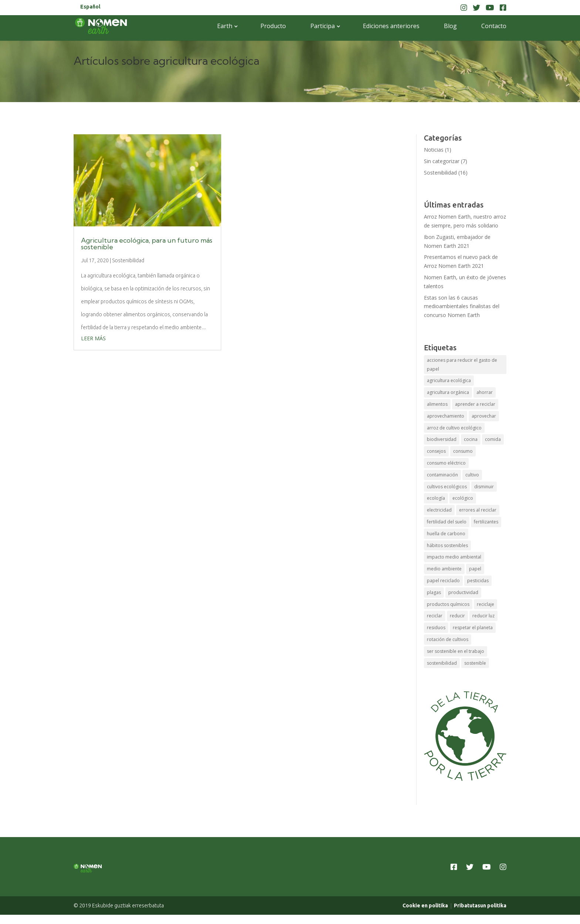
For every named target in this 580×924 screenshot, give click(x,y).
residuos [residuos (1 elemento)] (436, 628)
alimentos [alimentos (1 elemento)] (437, 404)
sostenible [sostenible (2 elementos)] (475, 663)
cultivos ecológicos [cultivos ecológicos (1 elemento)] (447, 487)
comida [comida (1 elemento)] (493, 439)
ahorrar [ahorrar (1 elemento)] (485, 392)
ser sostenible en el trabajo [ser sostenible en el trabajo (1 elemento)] (456, 651)
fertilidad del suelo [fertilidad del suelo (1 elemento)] (447, 522)
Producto (273, 26)
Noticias (434, 150)
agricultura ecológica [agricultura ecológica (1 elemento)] (449, 380)
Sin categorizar (442, 161)
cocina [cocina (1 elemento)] (471, 439)
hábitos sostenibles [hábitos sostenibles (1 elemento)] (447, 545)
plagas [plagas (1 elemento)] (434, 592)
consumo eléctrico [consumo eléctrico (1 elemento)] (446, 463)
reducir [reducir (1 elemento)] (457, 616)
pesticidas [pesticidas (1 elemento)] (478, 581)
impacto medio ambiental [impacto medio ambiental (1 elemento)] (454, 557)
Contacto (494, 26)
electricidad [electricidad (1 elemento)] (439, 510)
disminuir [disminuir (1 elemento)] (484, 487)
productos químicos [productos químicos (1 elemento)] (448, 604)
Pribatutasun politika (480, 914)
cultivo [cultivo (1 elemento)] (472, 475)
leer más (93, 338)
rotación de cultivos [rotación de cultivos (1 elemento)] (448, 639)
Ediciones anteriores (391, 26)
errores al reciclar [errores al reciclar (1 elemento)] (478, 510)
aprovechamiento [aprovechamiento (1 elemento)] (446, 416)
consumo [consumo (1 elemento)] (463, 451)
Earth (225, 26)
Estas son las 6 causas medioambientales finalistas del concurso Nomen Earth (462, 306)
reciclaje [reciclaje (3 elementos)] (485, 604)
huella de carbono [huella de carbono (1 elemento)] (446, 534)
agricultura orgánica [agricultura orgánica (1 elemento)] (448, 392)
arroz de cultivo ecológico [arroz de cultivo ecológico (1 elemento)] (454, 428)
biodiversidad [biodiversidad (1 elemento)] (442, 439)
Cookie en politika (425, 914)
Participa (323, 26)
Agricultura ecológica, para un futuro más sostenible (147, 244)
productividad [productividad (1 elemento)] (463, 592)
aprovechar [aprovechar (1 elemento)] (484, 416)
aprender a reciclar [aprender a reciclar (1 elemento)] (475, 404)
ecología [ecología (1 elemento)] (436, 498)
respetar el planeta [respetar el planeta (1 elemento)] (473, 628)
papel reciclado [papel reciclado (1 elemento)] (443, 581)
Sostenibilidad (128, 260)
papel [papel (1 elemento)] (475, 569)
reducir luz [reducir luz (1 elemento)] (483, 616)
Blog (450, 26)
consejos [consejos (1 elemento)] (436, 451)
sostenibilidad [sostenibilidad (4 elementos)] (442, 663)
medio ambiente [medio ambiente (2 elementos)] (444, 569)
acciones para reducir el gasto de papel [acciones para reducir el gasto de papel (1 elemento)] (462, 365)
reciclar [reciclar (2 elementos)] (435, 616)
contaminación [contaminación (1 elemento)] (442, 475)
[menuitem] (90, 9)
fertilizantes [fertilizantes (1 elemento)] (486, 522)
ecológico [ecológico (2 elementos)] (463, 498)
